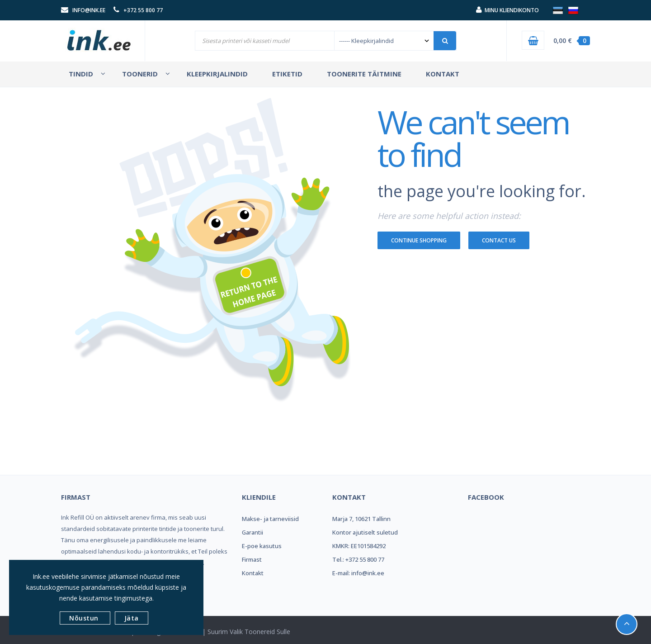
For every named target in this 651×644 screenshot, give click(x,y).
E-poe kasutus (262, 546)
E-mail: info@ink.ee (358, 573)
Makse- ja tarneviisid (270, 519)
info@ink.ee (89, 10)
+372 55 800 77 (143, 10)
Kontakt (253, 573)
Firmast (252, 559)
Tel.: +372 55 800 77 (358, 559)
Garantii (252, 532)
